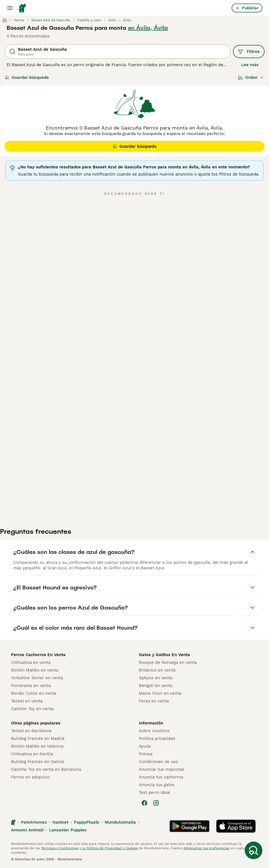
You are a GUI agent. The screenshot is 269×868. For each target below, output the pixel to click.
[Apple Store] (236, 826)
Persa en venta (154, 701)
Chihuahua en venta (31, 662)
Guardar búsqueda (27, 77)
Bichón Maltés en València (37, 746)
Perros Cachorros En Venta (38, 655)
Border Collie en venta (34, 693)
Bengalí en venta (156, 686)
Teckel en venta (27, 701)
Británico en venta (157, 670)
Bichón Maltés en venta (35, 670)
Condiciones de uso (158, 762)
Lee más (250, 65)
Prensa (146, 754)
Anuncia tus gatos (157, 785)
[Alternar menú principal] (10, 8)
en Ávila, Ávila (148, 28)
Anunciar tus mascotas (162, 769)
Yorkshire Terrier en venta (37, 678)
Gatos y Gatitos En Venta (164, 655)
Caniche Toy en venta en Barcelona (46, 769)
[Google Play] (189, 826)
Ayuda (145, 746)
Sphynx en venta (156, 678)
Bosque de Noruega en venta (168, 662)
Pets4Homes (34, 822)
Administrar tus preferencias (206, 848)
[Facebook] (144, 803)
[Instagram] (156, 803)
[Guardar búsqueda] (254, 850)
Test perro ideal (155, 792)
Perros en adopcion (30, 777)
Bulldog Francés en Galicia (37, 762)
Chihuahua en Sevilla (32, 754)
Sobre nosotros (154, 731)
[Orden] (251, 77)
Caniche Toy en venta (32, 709)
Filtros (249, 52)
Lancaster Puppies (68, 830)
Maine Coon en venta (160, 693)
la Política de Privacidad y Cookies (110, 848)
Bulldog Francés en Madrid (38, 738)
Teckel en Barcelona (31, 731)
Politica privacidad (157, 738)
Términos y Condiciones (60, 848)
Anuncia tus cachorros (161, 777)
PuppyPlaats (87, 822)
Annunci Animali (27, 830)
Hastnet (60, 822)
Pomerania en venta (31, 686)
